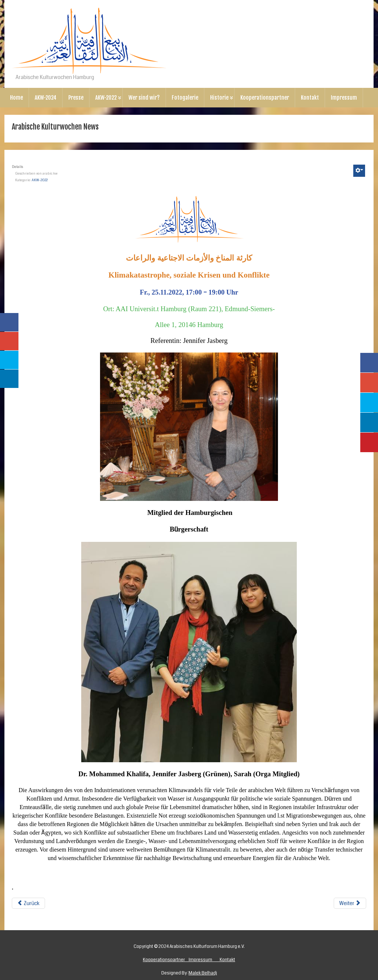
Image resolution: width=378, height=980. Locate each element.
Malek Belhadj (203, 973)
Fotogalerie (185, 98)
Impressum (344, 98)
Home (16, 98)
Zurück (28, 903)
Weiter (350, 903)
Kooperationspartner (265, 98)
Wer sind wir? (144, 98)
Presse (76, 98)
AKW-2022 (106, 98)
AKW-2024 (46, 98)
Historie (219, 98)
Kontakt (310, 98)
